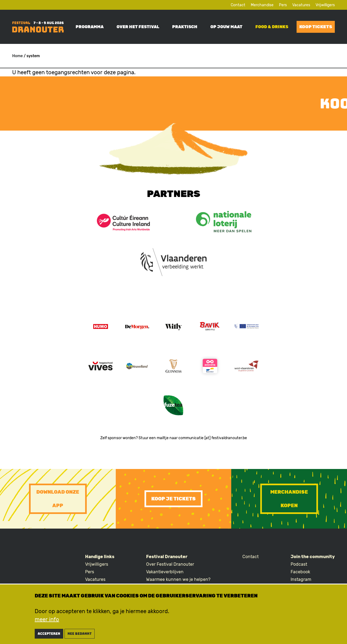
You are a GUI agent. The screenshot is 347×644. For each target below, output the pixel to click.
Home (17, 56)
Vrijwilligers (325, 5)
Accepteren (49, 634)
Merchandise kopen (289, 499)
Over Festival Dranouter (170, 564)
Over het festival (138, 27)
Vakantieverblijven (165, 572)
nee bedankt (80, 634)
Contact (238, 5)
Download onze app (58, 499)
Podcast (299, 564)
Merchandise (262, 5)
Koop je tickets (173, 499)
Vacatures (301, 5)
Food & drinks (272, 27)
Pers (283, 5)
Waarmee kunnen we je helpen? (178, 579)
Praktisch (185, 27)
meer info (47, 619)
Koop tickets (316, 27)
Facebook (300, 572)
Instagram (301, 579)
